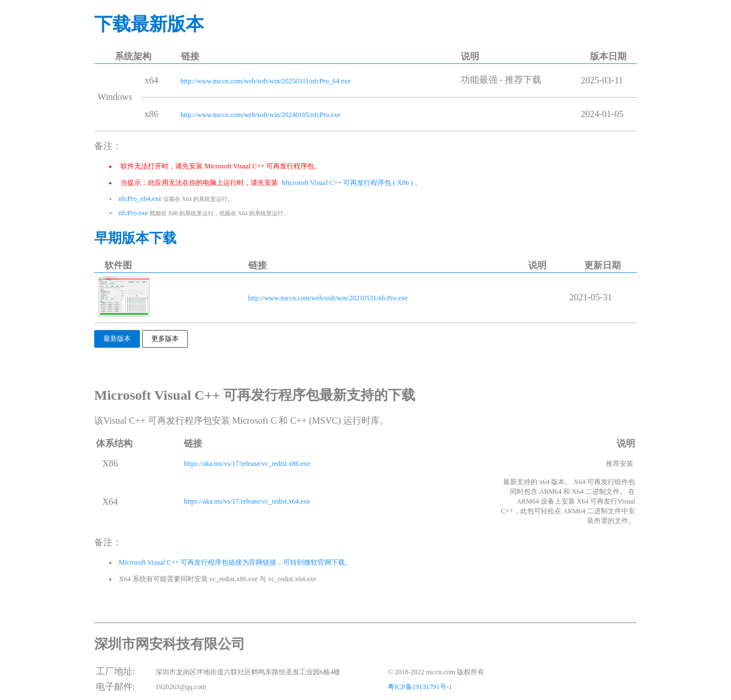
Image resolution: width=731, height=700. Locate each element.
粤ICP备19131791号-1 (420, 687)
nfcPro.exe (134, 213)
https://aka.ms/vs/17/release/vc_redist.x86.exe (247, 464)
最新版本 (117, 339)
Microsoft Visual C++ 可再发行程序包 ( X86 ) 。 (351, 183)
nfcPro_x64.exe (140, 199)
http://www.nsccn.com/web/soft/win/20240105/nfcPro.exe (260, 115)
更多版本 (165, 339)
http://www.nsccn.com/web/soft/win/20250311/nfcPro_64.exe (266, 81)
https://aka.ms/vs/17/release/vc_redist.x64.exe (247, 501)
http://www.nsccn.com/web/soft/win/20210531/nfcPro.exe (328, 298)
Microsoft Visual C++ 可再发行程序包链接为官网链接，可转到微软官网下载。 (234, 562)
